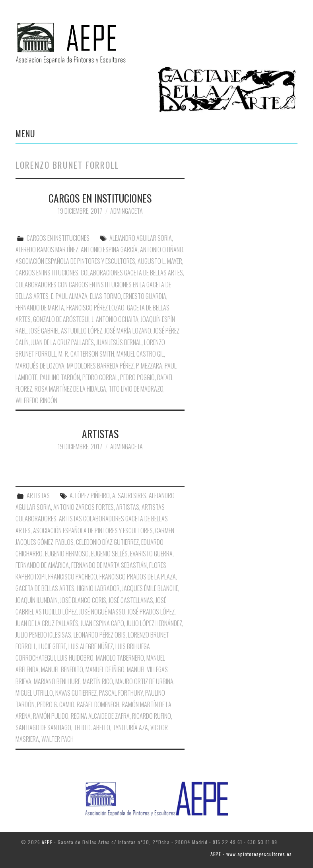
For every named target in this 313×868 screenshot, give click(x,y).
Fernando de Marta (40, 308)
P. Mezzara (149, 366)
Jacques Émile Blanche (150, 588)
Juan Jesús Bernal (119, 342)
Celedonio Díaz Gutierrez (107, 542)
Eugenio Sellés (109, 554)
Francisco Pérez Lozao (95, 308)
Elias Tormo (105, 296)
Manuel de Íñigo (105, 669)
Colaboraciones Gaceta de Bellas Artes (132, 273)
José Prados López (151, 612)
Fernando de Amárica (42, 565)
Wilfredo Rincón (36, 400)
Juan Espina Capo (102, 623)
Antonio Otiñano (162, 250)
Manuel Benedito (62, 669)
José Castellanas (131, 600)
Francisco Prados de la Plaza (138, 577)
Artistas (128, 507)
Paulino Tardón (60, 377)
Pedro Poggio (137, 377)
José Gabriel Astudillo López (66, 331)
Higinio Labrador (98, 588)
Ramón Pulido (51, 716)
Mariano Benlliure (57, 681)
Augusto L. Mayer (160, 261)
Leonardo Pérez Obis (100, 635)
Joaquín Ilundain (37, 600)
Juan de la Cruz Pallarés (62, 342)
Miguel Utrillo (34, 693)
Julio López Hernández (154, 623)
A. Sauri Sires (129, 495)
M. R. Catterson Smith (86, 354)
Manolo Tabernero (120, 658)
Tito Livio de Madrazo (136, 389)
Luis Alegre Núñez (91, 646)
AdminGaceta (126, 211)
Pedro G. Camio (56, 704)
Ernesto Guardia (145, 296)
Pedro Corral (100, 377)
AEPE (47, 842)
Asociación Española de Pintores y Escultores (75, 261)
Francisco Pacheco (73, 577)
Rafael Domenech (98, 704)
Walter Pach (57, 739)
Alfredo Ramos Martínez (47, 250)
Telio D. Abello (92, 728)
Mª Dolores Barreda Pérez (100, 366)
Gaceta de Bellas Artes (45, 588)
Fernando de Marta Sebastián (109, 565)
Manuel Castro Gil (140, 354)
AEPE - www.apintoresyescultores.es (251, 854)
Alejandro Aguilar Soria (141, 238)
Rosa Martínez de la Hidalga (70, 389)
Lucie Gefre (52, 646)
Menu (25, 133)
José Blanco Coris (83, 600)
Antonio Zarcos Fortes (84, 507)
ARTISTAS (100, 433)
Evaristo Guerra (151, 554)
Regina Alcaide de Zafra (100, 716)
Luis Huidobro (75, 658)
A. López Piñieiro (90, 495)
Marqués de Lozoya (40, 366)
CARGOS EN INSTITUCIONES (100, 198)
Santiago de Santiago (43, 728)
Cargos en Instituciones (47, 273)
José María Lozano (128, 331)
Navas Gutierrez (76, 693)
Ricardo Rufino (152, 716)
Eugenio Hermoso (67, 554)
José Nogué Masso (102, 612)
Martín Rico (98, 681)
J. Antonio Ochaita (115, 319)
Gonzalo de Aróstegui (61, 319)
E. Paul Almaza (69, 296)
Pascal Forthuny (121, 693)
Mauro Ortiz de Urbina (144, 681)
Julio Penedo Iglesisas (43, 635)
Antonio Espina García (109, 250)
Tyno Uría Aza (130, 728)
